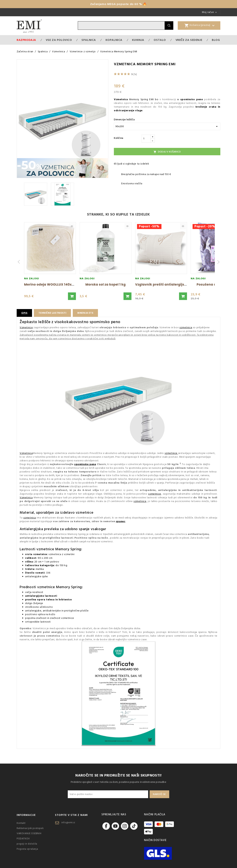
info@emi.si (68, 823)
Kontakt (21, 823)
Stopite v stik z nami (71, 815)
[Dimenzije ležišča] (167, 126)
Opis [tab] (24, 313)
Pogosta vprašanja (27, 849)
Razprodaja (26, 40)
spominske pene (85, 464)
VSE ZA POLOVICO (59, 40)
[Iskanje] (121, 26)
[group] (50, 262)
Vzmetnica (26, 453)
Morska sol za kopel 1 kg (105, 284)
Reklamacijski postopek (30, 828)
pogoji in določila (27, 844)
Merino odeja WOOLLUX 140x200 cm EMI (57, 284)
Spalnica (89, 40)
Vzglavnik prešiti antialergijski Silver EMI (170, 284)
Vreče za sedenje (189, 40)
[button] (72, 296)
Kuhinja (138, 40)
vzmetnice (186, 328)
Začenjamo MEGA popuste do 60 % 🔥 (118, 4)
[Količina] (146, 139)
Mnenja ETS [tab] (88, 313)
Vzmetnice (26, 328)
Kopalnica (114, 40)
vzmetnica (30, 518)
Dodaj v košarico (167, 152)
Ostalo (160, 40)
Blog (216, 40)
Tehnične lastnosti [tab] (53, 313)
